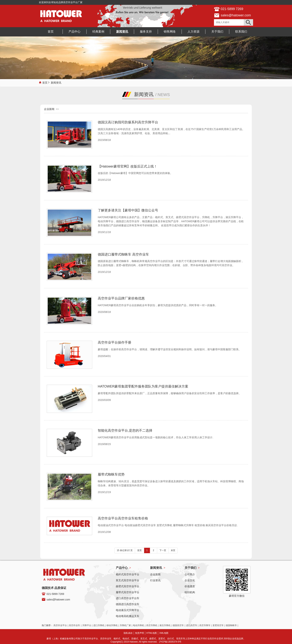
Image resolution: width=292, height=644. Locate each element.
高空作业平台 (60, 625)
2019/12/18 (104, 180)
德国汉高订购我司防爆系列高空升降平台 (128, 122)
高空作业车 (74, 625)
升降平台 (87, 625)
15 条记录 (122, 550)
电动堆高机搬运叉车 (128, 616)
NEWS (164, 95)
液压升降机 (165, 625)
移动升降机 (112, 625)
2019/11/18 (104, 232)
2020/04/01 (104, 356)
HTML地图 (152, 633)
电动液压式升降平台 (128, 610)
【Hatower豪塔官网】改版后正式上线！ (127, 166)
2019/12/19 (104, 492)
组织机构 (190, 592)
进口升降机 (99, 625)
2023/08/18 (104, 140)
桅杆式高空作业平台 (128, 574)
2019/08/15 (104, 444)
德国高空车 (178, 625)
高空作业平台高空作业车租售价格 (123, 518)
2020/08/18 (104, 312)
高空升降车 (205, 625)
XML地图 (164, 633)
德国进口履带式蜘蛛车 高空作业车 (123, 254)
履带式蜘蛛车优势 (111, 474)
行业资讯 (155, 580)
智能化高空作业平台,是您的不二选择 (125, 431)
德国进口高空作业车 (128, 604)
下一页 (163, 550)
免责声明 (139, 633)
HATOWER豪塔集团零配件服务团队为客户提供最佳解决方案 (143, 386)
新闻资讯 (56, 82)
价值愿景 (190, 586)
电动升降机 (139, 625)
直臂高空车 (218, 625)
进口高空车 (192, 625)
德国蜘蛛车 (231, 625)
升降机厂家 (125, 625)
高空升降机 (152, 625)
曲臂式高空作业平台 (128, 586)
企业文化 (190, 580)
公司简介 (190, 574)
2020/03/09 (104, 400)
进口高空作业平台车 (128, 598)
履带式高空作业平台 (128, 592)
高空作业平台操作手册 (115, 342)
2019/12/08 (104, 532)
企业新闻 (49, 109)
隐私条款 (128, 633)
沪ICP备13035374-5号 (170, 642)
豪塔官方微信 (237, 596)
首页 (45, 82)
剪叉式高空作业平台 (128, 580)
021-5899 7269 (55, 594)
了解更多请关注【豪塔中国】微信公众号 (128, 210)
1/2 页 (130, 550)
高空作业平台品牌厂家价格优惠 (121, 298)
